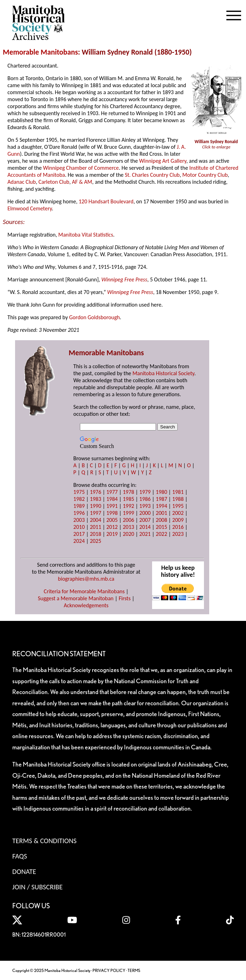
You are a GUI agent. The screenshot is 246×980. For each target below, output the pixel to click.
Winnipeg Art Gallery (163, 161)
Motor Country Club (205, 175)
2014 (145, 527)
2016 (178, 527)
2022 (162, 534)
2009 (178, 520)
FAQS (20, 856)
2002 (178, 513)
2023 (178, 534)
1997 (95, 513)
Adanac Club (22, 182)
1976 (95, 492)
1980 (162, 492)
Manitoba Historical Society (163, 373)
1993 (145, 506)
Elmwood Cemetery (29, 208)
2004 (95, 520)
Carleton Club (54, 182)
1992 (128, 506)
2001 (162, 513)
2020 (128, 534)
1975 (79, 492)
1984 (112, 499)
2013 (128, 527)
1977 (112, 492)
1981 (178, 492)
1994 (162, 506)
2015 (162, 527)
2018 (95, 534)
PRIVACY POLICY (109, 970)
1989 (79, 506)
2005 (112, 520)
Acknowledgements (86, 605)
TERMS (134, 970)
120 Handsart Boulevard (106, 201)
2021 (145, 534)
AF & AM (82, 182)
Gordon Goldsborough (94, 317)
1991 (112, 506)
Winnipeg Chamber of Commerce (81, 168)
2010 (79, 527)
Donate (24, 871)
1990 (95, 506)
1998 (112, 513)
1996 (79, 513)
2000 (145, 513)
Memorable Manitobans (40, 52)
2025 (95, 541)
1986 (145, 499)
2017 (79, 534)
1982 (79, 499)
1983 (95, 499)
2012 (112, 527)
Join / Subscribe (37, 887)
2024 (79, 541)
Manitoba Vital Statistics (86, 235)
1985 (128, 499)
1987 (162, 499)
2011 (95, 527)
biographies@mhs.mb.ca (86, 579)
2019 (112, 534)
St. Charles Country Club (152, 175)
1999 (128, 513)
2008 (162, 520)
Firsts (125, 598)
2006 (128, 520)
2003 (79, 520)
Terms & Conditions (44, 841)
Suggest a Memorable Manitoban (76, 598)
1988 (178, 499)
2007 (145, 520)
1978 (128, 492)
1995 (178, 506)
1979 (145, 492)
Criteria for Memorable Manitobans (84, 591)
